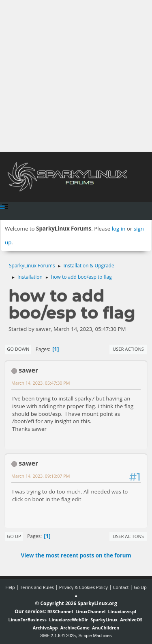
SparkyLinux (104, 620)
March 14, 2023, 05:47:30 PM (41, 383)
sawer (28, 370)
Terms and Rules (37, 587)
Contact (121, 587)
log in (119, 229)
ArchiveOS (131, 620)
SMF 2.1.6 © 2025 (58, 636)
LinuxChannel (90, 611)
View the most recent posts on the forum (76, 555)
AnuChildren (106, 628)
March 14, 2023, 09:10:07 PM (41, 476)
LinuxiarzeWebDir (69, 620)
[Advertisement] (76, 76)
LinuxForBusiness (27, 620)
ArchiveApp (45, 628)
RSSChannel (60, 611)
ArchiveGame (75, 628)
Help (10, 587)
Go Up (14, 536)
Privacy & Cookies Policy (83, 587)
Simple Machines (95, 636)
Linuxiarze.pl (122, 611)
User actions (128, 349)
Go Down (18, 349)
